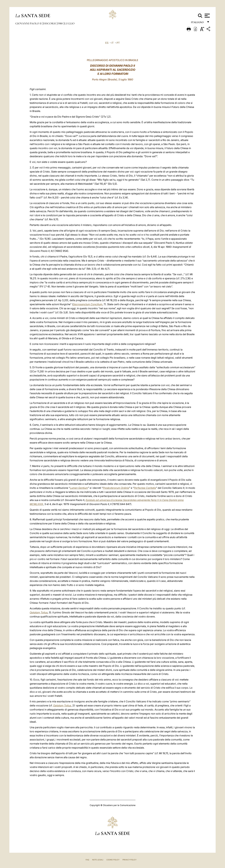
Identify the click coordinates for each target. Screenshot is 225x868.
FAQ (87, 860)
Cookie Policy (113, 860)
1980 (60, 23)
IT (112, 43)
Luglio (69, 23)
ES (107, 43)
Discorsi (50, 23)
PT (118, 43)
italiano (198, 23)
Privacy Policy (129, 860)
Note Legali (98, 860)
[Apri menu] (207, 16)
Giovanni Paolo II (29, 23)
